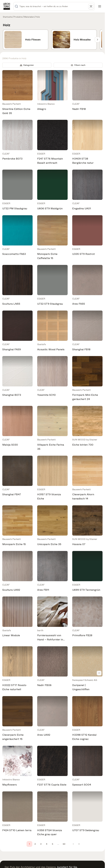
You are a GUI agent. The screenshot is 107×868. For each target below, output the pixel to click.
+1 (99, 673)
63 (64, 844)
